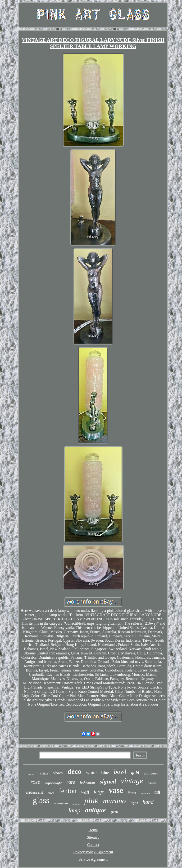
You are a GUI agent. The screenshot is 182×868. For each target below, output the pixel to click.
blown (58, 773)
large (99, 792)
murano (114, 801)
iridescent (35, 792)
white (91, 773)
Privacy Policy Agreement (93, 852)
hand (148, 802)
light (134, 803)
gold (135, 773)
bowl (120, 772)
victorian (145, 794)
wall (85, 792)
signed (108, 781)
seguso (76, 804)
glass (41, 800)
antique (95, 810)
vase (116, 790)
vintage (132, 781)
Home (93, 830)
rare (71, 782)
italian (44, 773)
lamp (74, 810)
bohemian (87, 783)
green (114, 812)
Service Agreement (93, 859)
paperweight (53, 783)
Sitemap (93, 837)
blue (105, 773)
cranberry (151, 773)
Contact (93, 845)
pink (91, 801)
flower (132, 793)
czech (51, 793)
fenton (68, 791)
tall (157, 792)
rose (35, 782)
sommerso (61, 804)
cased (152, 783)
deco (74, 771)
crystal (32, 774)
